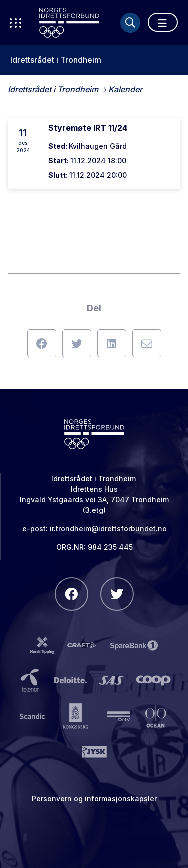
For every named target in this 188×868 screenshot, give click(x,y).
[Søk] (130, 23)
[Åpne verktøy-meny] (15, 23)
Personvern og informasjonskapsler (94, 799)
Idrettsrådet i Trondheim (56, 60)
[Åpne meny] (163, 22)
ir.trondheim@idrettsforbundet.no (108, 529)
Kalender (125, 89)
